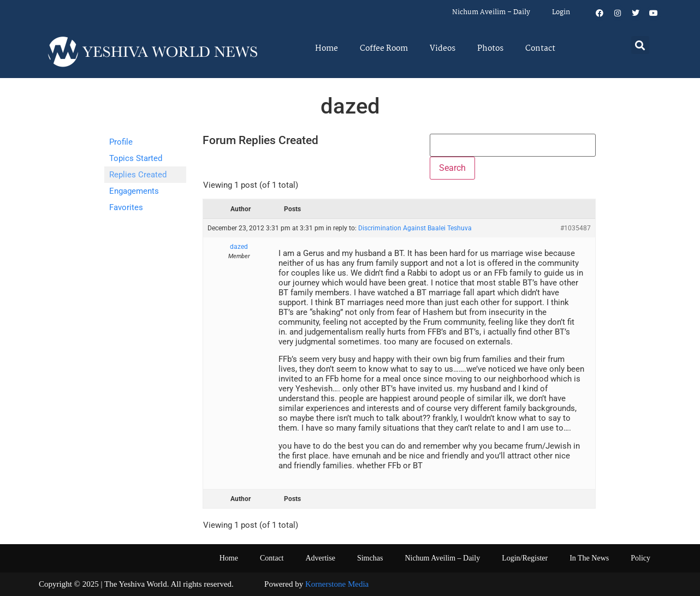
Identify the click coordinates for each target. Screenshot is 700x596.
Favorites (126, 207)
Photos (490, 49)
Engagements (134, 191)
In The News (589, 558)
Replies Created (138, 175)
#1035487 (576, 228)
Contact (540, 49)
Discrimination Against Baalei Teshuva (415, 228)
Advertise (320, 558)
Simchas (370, 558)
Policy (640, 558)
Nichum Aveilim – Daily (491, 12)
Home (327, 49)
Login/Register (525, 558)
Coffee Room (384, 49)
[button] (640, 45)
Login (561, 12)
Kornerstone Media (337, 584)
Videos (443, 49)
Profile (121, 142)
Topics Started (136, 158)
